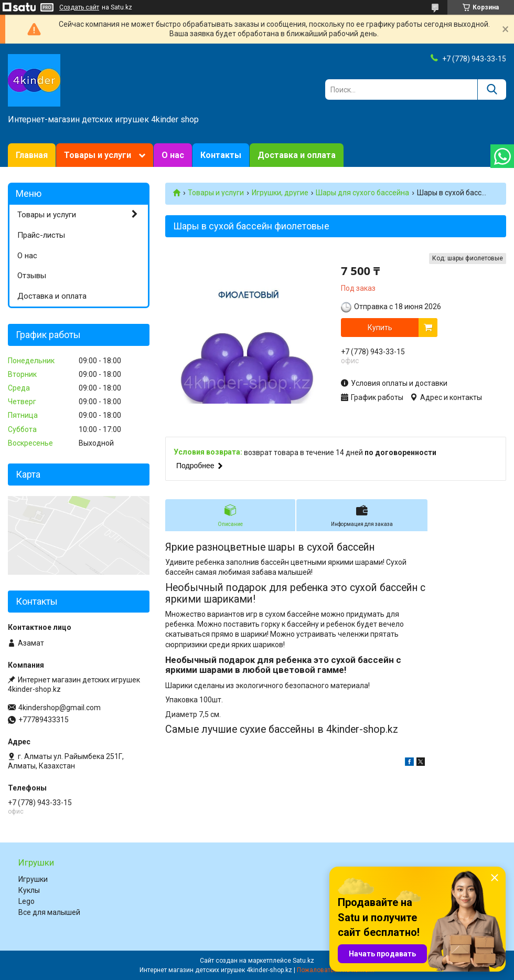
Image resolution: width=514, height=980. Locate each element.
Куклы (29, 890)
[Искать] (492, 89)
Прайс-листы (41, 235)
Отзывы (32, 276)
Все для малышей (49, 912)
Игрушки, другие (280, 193)
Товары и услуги (98, 155)
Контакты (221, 155)
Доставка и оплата (297, 155)
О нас (173, 155)
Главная (32, 155)
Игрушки (33, 879)
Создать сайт (79, 7)
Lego (26, 901)
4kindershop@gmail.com (60, 708)
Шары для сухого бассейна (362, 193)
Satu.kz (303, 961)
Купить (380, 328)
